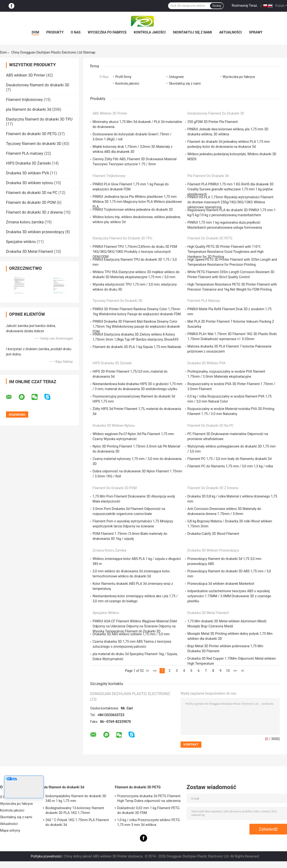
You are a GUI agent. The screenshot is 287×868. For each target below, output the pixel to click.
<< (155, 671)
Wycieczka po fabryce (107, 32)
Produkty (55, 32)
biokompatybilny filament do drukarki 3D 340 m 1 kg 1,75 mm (76, 798)
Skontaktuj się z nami (193, 32)
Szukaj (217, 6)
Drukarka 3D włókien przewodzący (35, 232)
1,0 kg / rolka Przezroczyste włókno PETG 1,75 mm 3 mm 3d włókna (149, 822)
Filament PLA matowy (25, 153)
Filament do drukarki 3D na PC (32, 193)
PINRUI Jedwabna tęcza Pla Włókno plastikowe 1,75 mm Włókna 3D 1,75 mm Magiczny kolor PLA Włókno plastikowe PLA (137, 202)
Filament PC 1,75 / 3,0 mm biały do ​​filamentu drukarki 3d (230, 459)
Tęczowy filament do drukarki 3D (34, 144)
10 (228, 671)
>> (235, 671)
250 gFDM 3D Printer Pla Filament (213, 122)
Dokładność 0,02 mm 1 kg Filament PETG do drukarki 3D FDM (148, 810)
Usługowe (176, 77)
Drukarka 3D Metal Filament (30, 252)
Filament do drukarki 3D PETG (31, 134)
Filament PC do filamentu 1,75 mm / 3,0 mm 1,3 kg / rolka (230, 466)
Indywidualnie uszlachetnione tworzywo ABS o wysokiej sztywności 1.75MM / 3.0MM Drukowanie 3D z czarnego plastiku (229, 596)
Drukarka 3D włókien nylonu (30, 183)
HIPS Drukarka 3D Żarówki (28, 163)
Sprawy (256, 32)
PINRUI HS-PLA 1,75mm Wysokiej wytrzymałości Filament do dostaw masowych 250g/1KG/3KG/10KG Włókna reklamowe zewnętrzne (231, 202)
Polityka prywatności (46, 856)
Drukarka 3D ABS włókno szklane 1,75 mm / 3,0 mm (131, 634)
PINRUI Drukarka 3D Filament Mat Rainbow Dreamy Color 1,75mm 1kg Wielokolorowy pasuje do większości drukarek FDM (136, 326)
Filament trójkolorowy (24, 100)
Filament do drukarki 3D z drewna (34, 212)
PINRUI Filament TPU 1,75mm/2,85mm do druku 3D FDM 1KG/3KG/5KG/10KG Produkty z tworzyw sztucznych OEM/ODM (135, 252)
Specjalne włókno (21, 242)
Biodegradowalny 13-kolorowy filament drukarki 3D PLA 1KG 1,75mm (75, 810)
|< (148, 671)
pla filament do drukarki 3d (29, 109)
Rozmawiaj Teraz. (245, 6)
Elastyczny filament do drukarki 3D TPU (39, 119)
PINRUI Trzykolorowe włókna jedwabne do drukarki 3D (133, 210)
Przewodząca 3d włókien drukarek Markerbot (221, 584)
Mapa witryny (10, 830)
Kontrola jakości (150, 32)
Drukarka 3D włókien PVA (28, 173)
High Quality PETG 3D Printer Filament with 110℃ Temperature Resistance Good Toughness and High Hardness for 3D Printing (226, 252)
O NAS (76, 32)
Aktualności (230, 32)
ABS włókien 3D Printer (25, 75)
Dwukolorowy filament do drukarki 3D (38, 85)
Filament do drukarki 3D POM (31, 202)
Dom (35, 32)
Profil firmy (123, 77)
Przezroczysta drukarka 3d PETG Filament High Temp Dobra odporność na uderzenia (149, 798)
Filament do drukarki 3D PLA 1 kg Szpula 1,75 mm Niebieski (137, 347)
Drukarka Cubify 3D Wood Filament (213, 534)
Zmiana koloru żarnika (25, 222)
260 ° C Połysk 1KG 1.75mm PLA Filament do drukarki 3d (77, 822)
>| (242, 671)
